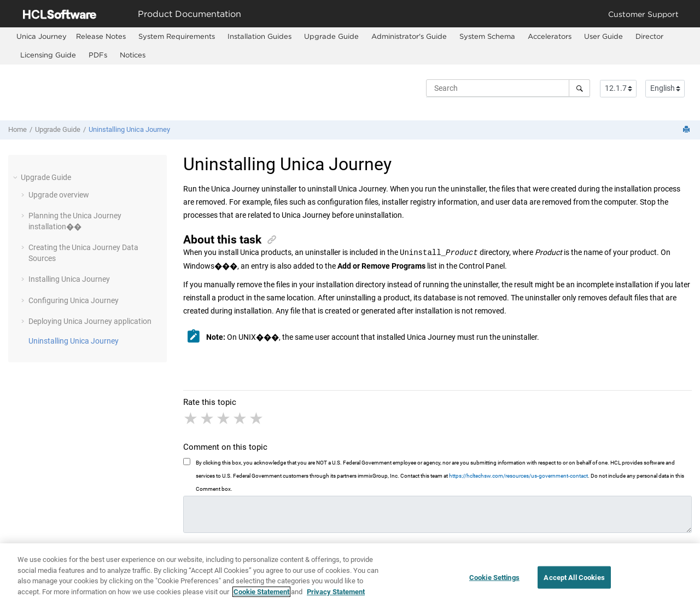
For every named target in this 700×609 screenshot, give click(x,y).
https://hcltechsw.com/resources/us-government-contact (518, 476)
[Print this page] (687, 130)
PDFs (98, 55)
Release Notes (101, 36)
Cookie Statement (261, 596)
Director (649, 36)
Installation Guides (259, 36)
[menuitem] (42, 36)
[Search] (579, 88)
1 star (191, 419)
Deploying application (90, 321)
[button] (16, 177)
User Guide (603, 36)
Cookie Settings (494, 581)
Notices (133, 55)
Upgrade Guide (331, 36)
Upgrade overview (59, 195)
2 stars (208, 419)
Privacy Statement (336, 596)
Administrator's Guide (409, 36)
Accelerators (550, 36)
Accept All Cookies (574, 581)
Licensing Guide (48, 55)
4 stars (241, 419)
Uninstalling (129, 129)
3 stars (224, 419)
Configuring (74, 300)
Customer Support (643, 14)
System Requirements (177, 36)
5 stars (257, 419)
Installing (69, 279)
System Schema (487, 36)
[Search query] (508, 88)
